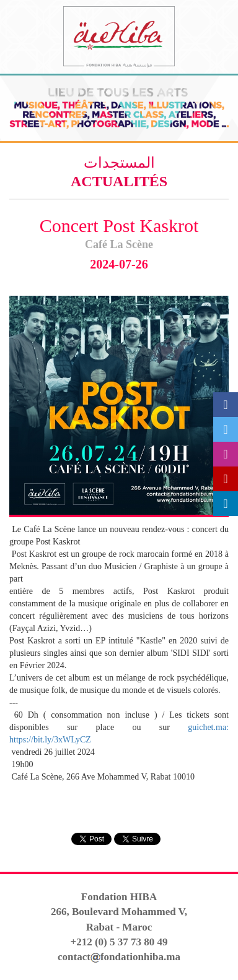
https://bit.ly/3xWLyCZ (50, 740)
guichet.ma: (208, 727)
